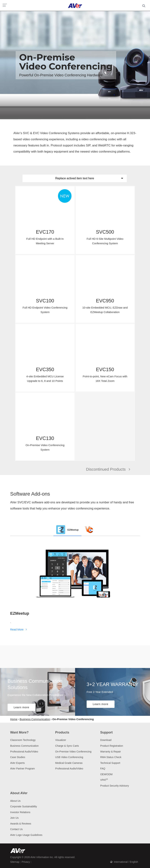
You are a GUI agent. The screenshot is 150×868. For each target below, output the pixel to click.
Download (106, 740)
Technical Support (110, 763)
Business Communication (24, 746)
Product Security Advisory (115, 786)
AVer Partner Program (23, 769)
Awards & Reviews (21, 824)
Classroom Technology (23, 740)
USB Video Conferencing (69, 757)
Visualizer (61, 740)
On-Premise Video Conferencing (73, 752)
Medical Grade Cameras (69, 763)
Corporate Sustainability (24, 806)
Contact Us (16, 829)
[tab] (67, 530)
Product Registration (112, 746)
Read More (19, 629)
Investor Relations (20, 812)
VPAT (104, 780)
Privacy (26, 862)
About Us (15, 801)
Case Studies (18, 757)
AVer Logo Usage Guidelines (26, 835)
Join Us (14, 818)
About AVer (19, 793)
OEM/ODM (106, 774)
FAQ (103, 769)
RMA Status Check (111, 757)
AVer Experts (18, 763)
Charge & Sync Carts (67, 746)
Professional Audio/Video (24, 752)
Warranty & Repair (110, 752)
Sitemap (15, 862)
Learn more (22, 707)
